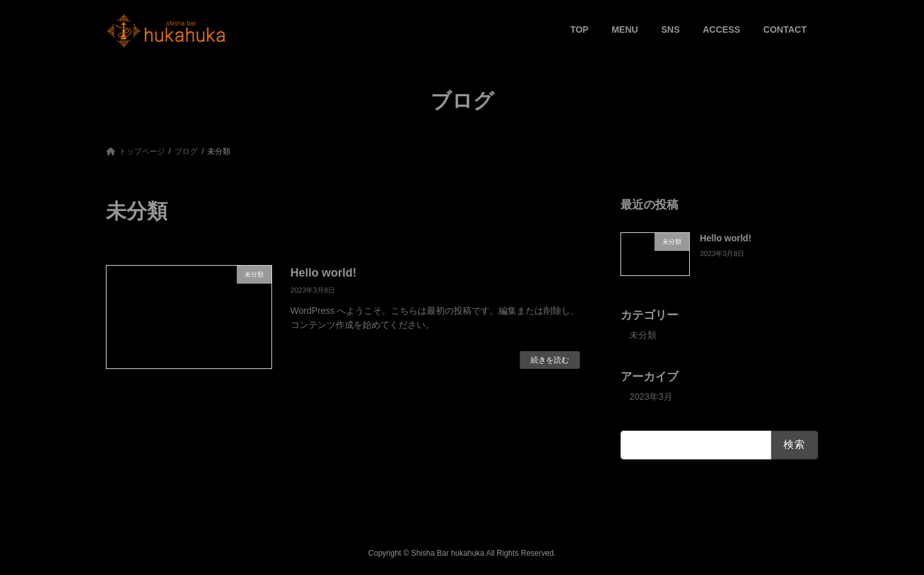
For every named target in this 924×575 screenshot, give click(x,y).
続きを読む (550, 360)
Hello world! (324, 273)
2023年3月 (651, 397)
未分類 (643, 335)
